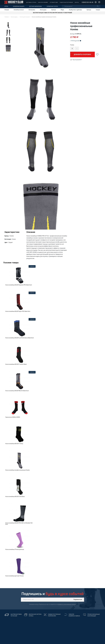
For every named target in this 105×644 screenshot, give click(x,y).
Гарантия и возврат (43, 2)
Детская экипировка (35, 7)
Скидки (98, 10)
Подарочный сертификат (66, 2)
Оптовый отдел (54, 2)
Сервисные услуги (52, 7)
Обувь (62, 10)
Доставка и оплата (31, 2)
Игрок (6, 7)
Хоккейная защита (19, 7)
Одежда (54, 10)
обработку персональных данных (67, 604)
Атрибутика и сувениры (75, 10)
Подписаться (78, 600)
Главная (7, 17)
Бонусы (77, 2)
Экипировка (32, 10)
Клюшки (7, 10)
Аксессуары (43, 10)
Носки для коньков (25, 17)
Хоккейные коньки (19, 10)
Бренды (89, 10)
